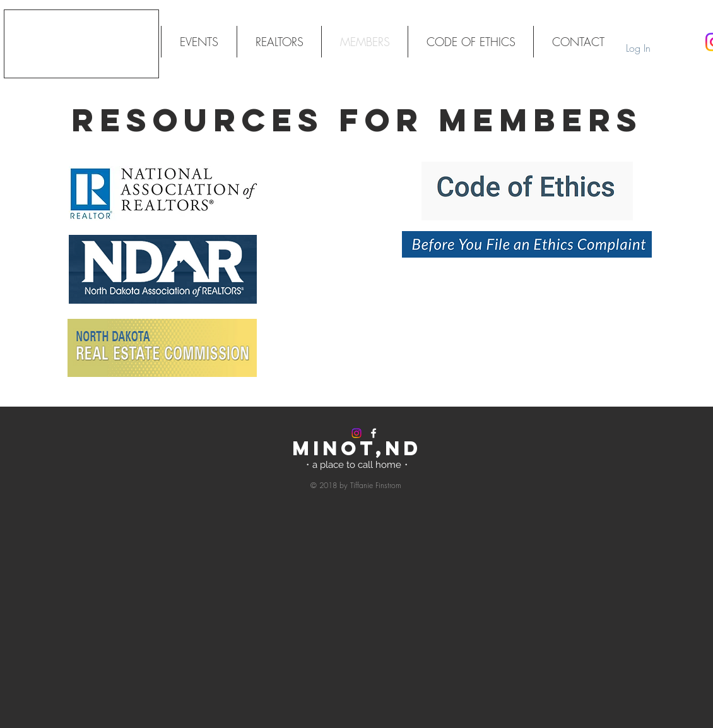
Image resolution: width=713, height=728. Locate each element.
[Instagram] (356, 433)
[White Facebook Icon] (374, 433)
